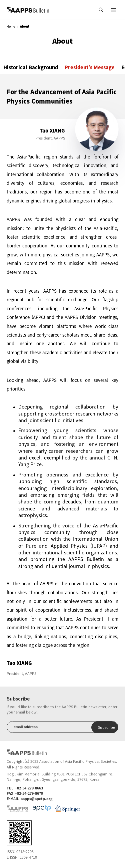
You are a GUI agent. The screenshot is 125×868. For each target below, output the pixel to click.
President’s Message (90, 67)
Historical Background (31, 67)
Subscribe (106, 727)
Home (11, 27)
